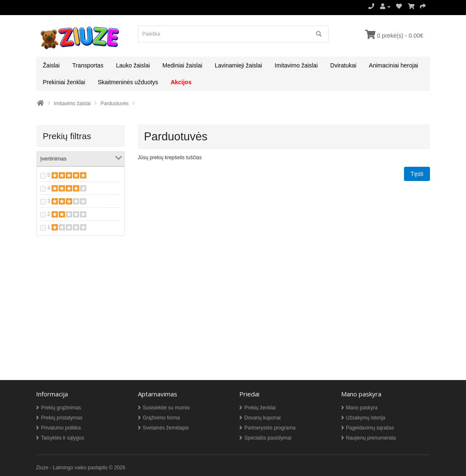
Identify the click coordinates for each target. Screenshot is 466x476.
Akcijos (181, 82)
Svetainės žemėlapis (166, 428)
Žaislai (51, 65)
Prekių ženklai (260, 408)
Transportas (88, 65)
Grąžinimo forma (162, 418)
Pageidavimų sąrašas (370, 428)
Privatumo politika (61, 428)
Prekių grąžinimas (61, 408)
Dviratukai (343, 65)
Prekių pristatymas (62, 418)
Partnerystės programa (270, 428)
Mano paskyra (362, 408)
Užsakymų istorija (366, 418)
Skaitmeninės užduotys (128, 82)
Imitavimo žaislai (296, 65)
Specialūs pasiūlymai (268, 438)
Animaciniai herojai (394, 65)
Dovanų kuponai (263, 418)
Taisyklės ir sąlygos (63, 438)
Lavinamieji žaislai (239, 65)
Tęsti (417, 174)
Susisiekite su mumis (166, 408)
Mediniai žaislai (183, 65)
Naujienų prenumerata (371, 438)
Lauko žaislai (133, 65)
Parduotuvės (115, 103)
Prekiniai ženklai (64, 82)
